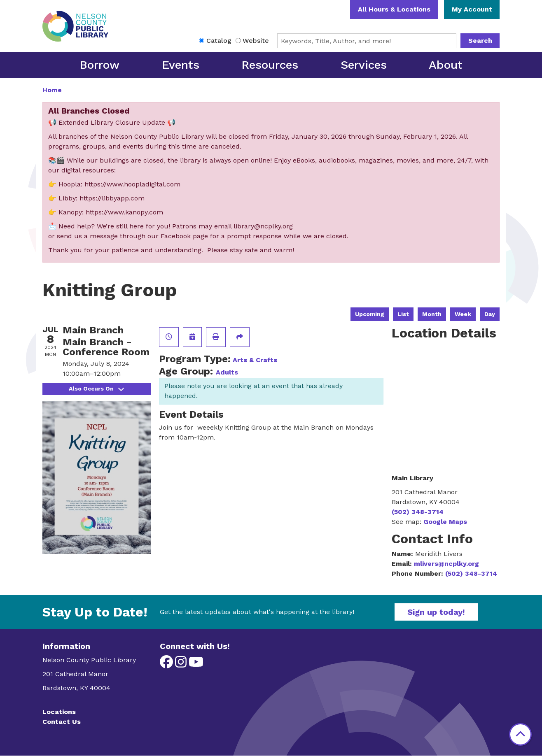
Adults (227, 372)
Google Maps (445, 522)
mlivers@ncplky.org (446, 564)
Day (490, 314)
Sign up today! (436, 612)
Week (463, 314)
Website (256, 41)
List (403, 314)
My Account (472, 9)
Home (52, 90)
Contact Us (62, 722)
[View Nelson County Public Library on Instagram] (182, 664)
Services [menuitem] (364, 65)
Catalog (219, 41)
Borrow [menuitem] (99, 65)
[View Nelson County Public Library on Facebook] (167, 664)
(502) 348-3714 (418, 512)
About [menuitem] (446, 65)
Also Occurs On (96, 388)
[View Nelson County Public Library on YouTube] (196, 664)
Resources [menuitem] (270, 65)
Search (480, 41)
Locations (59, 712)
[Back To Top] (520, 734)
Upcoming (370, 314)
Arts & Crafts (255, 360)
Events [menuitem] (181, 65)
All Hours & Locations (394, 9)
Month (432, 314)
